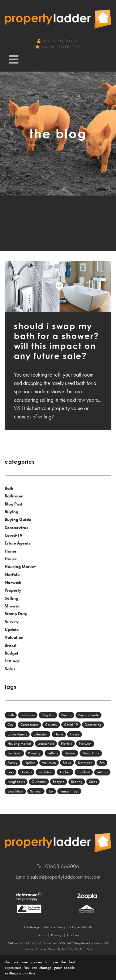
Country (51, 725)
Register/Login (58, 41)
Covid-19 (13, 535)
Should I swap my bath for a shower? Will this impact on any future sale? (56, 341)
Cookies (73, 935)
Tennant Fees (69, 791)
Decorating (93, 725)
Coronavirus (16, 528)
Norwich (13, 582)
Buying (11, 512)
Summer (36, 791)
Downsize (85, 763)
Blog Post (13, 504)
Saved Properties (58, 47)
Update (12, 629)
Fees (11, 772)
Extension (41, 734)
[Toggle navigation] (14, 60)
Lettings (12, 661)
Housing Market (20, 567)
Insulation (45, 772)
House (11, 559)
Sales (10, 669)
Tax (51, 791)
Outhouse (39, 782)
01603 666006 (62, 866)
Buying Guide (18, 519)
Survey (12, 622)
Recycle (59, 782)
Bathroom (14, 496)
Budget (11, 653)
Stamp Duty (16, 614)
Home (11, 551)
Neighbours (16, 782)
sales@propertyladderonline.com (65, 877)
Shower (12, 606)
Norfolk (12, 575)
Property (13, 590)
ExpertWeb (80, 927)
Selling (11, 598)
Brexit (11, 645)
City (11, 725)
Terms (41, 935)
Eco (102, 763)
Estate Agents (17, 543)
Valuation (14, 637)
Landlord (84, 772)
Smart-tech (15, 791)
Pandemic (14, 753)
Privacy (56, 935)
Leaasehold (46, 744)
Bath (9, 488)
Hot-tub (26, 772)
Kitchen (65, 772)
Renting (77, 782)
